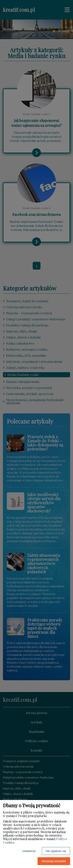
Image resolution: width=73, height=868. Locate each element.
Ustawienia (29, 851)
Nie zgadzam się (56, 851)
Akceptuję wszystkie (54, 861)
